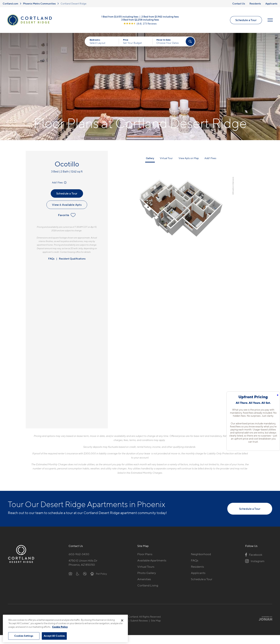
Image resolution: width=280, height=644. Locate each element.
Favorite (67, 215)
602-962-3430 (79, 554)
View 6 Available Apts (67, 205)
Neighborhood (201, 554)
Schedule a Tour (246, 20)
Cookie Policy (60, 627)
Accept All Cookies (54, 636)
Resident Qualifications (72, 259)
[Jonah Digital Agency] (264, 618)
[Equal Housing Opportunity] (70, 574)
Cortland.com (10, 3)
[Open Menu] (270, 20)
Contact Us (239, 3)
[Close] (122, 620)
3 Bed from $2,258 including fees (140, 20)
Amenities (144, 579)
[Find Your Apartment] (190, 41)
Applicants (271, 3)
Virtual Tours (146, 567)
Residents (255, 3)
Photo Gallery (147, 573)
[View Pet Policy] (99, 574)
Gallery (150, 158)
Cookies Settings (24, 636)
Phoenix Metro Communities (39, 3)
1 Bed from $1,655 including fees (120, 17)
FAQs (51, 259)
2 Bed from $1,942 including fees (160, 17)
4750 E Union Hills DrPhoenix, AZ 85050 (83, 563)
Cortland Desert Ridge (73, 3)
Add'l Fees (60, 182)
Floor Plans (145, 554)
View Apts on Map (189, 158)
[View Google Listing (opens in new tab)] (140, 24)
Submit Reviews (139, 620)
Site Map (156, 620)
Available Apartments (152, 560)
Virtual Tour (166, 158)
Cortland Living (148, 585)
